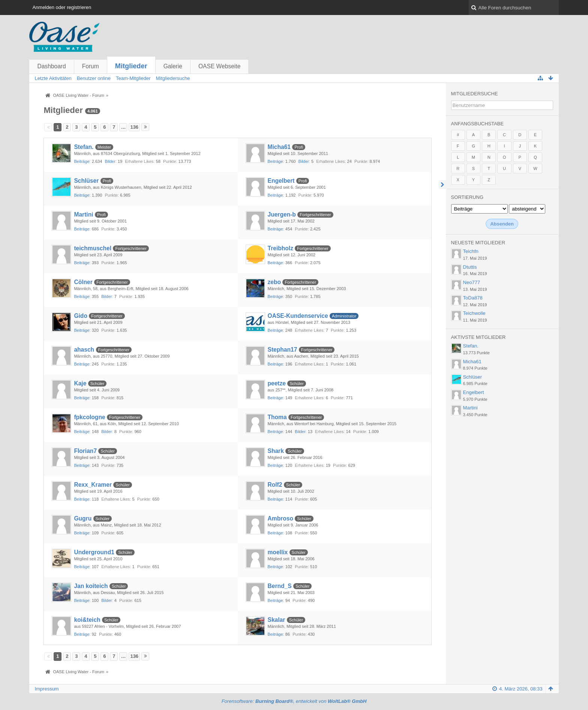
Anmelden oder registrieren (62, 7)
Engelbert (281, 181)
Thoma (277, 417)
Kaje (80, 383)
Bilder (110, 161)
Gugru (83, 518)
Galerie (173, 66)
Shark (276, 451)
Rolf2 (275, 485)
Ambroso (280, 518)
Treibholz (280, 248)
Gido (81, 316)
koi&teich (87, 620)
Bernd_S (280, 586)
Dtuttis (470, 267)
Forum (91, 66)
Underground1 (94, 552)
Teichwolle (474, 313)
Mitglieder (131, 66)
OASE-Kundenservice (298, 316)
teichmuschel (93, 248)
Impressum (46, 689)
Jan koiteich (91, 586)
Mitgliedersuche (475, 94)
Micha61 (279, 147)
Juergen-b (282, 214)
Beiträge (82, 161)
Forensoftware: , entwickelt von (294, 701)
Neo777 (472, 282)
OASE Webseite (219, 66)
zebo (274, 282)
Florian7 (85, 451)
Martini (83, 214)
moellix (278, 552)
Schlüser (86, 181)
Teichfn (471, 251)
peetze (277, 383)
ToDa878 (473, 298)
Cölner (83, 282)
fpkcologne (89, 417)
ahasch (84, 350)
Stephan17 (283, 350)
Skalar (277, 620)
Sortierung (467, 197)
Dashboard (51, 66)
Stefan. (84, 147)
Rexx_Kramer (93, 485)
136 (134, 127)
